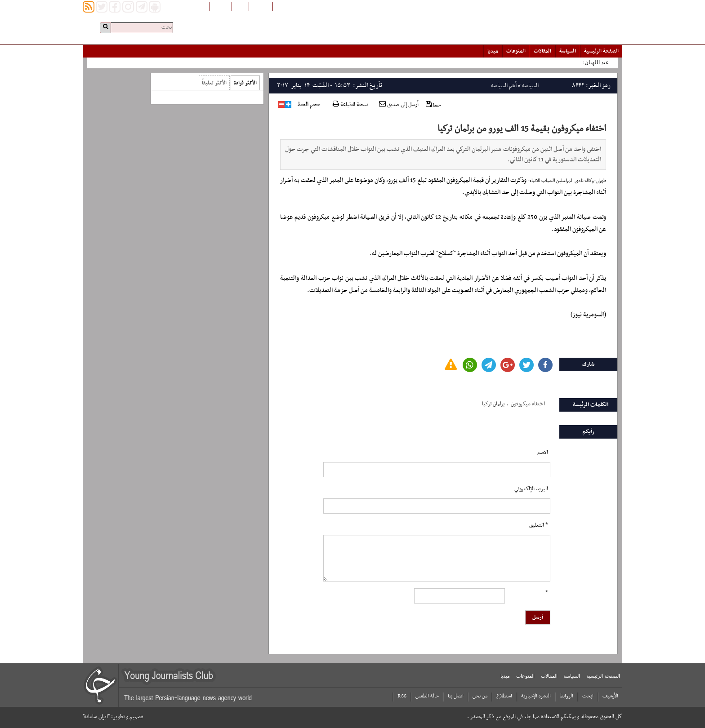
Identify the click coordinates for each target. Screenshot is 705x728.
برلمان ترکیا (493, 404)
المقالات (542, 51)
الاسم (543, 453)
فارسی (240, 6)
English (221, 6)
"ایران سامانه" (96, 717)
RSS (402, 696)
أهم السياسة (504, 86)
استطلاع (504, 696)
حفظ (433, 105)
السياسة (568, 51)
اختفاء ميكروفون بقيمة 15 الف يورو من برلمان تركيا (522, 129)
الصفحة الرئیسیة (601, 51)
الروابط (567, 696)
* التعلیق (539, 525)
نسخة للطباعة (350, 105)
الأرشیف (610, 696)
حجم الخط (309, 105)
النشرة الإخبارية (536, 696)
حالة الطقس (427, 696)
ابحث (588, 696)
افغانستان (261, 6)
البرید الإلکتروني (531, 489)
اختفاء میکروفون (528, 404)
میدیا (493, 51)
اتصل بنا (456, 696)
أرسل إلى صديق (399, 105)
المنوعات (516, 51)
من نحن (480, 696)
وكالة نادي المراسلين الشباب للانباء (562, 181)
